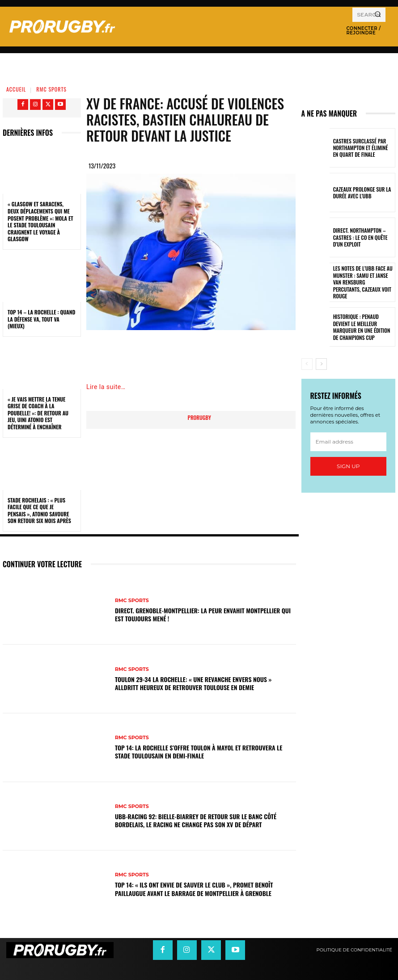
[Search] (378, 15)
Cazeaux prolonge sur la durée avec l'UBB (360, 193)
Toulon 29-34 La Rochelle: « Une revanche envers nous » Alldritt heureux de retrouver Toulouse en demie (193, 683)
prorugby (199, 417)
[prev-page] (307, 364)
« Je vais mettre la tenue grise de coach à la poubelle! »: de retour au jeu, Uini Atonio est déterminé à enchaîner (38, 413)
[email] (349, 442)
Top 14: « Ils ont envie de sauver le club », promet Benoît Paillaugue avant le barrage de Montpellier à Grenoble (194, 889)
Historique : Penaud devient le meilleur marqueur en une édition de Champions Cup (363, 327)
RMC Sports (51, 89)
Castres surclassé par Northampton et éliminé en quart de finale (362, 148)
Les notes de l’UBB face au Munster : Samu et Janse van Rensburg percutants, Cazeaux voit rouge (363, 282)
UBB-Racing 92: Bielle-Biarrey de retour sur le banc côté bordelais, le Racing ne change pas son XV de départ (196, 820)
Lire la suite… (106, 387)
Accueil (16, 89)
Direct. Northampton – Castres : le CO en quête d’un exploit (364, 237)
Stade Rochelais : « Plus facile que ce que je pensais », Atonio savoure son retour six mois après (39, 511)
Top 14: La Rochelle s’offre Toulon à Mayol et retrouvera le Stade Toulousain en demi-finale (199, 752)
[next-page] (321, 364)
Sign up (348, 467)
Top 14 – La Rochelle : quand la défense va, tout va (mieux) (41, 319)
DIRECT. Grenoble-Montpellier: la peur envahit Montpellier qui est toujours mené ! (203, 614)
